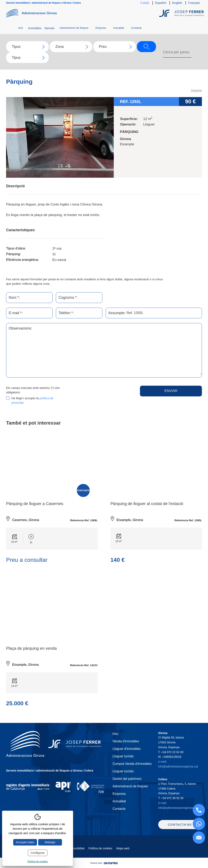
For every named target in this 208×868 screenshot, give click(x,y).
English (177, 3)
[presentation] (103, 394)
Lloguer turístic (123, 756)
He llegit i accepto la (32, 400)
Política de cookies (100, 851)
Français (194, 3)
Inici (21, 28)
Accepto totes (25, 842)
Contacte (136, 28)
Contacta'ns (180, 827)
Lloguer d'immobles (127, 749)
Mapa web (123, 851)
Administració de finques (74, 28)
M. (170, 757)
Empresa (101, 28)
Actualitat (119, 28)
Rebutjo (50, 842)
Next (109, 137)
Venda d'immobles (126, 741)
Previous (11, 137)
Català (145, 3)
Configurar (38, 853)
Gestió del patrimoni (127, 779)
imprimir (197, 90)
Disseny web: (104, 865)
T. (171, 752)
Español (161, 3)
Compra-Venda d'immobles (132, 764)
